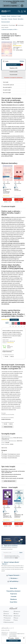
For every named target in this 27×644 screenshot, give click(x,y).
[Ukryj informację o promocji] (22, 6)
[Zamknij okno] (24, 638)
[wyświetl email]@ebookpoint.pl (18, 634)
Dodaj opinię (14, 320)
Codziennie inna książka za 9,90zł (9, 29)
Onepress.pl (18, 611)
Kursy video (4, 19)
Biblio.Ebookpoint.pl (9, 622)
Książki (19, 16)
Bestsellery (21, 19)
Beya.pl (17, 618)
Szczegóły (7, 90)
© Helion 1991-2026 (5, 630)
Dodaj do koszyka (12, 65)
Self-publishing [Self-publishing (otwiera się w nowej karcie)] (14, 581)
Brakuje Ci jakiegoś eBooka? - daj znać (10, 563)
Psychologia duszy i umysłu (14, 454)
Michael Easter (17, 517)
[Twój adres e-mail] (9, 552)
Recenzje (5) (7, 87)
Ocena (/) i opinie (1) (8, 85)
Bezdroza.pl (17, 616)
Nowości (15, 19)
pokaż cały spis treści (10, 481)
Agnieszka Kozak (6, 517)
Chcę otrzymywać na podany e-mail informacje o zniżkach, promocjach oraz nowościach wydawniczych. (11, 557)
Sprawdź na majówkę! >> (11, 6)
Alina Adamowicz (18, 190)
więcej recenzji (8, 427)
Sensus (22, 43)
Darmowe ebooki (6, 22)
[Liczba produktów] (22, 65)
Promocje (10, 19)
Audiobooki (14, 16)
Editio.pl (17, 614)
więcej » (16, 558)
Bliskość (16, 189)
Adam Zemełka (20, 42)
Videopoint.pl (8, 618)
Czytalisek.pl (8, 620)
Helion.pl (7, 611)
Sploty (16, 620)
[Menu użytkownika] (22, 11)
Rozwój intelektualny (12, 458)
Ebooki (9, 16)
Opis (6, 82)
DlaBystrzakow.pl (9, 616)
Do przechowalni (13, 75)
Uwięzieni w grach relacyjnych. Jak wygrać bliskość (7, 515)
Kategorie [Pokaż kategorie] (4, 16)
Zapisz (21, 552)
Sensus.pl (7, 614)
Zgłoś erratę (4, 448)
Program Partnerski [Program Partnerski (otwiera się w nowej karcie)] (14, 575)
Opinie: (18, 47)
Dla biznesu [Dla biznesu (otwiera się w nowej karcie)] (14, 578)
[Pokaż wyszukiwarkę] (19, 11)
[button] (24, 174)
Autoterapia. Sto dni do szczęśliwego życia (7, 191)
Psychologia (4, 454)
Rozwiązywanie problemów (14, 456)
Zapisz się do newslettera (11, 546)
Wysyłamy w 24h (13, 68)
